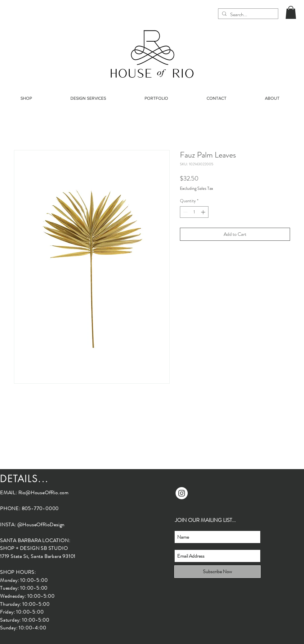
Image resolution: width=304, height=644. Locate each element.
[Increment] (204, 212)
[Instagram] (182, 493)
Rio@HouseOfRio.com (43, 493)
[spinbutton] (194, 212)
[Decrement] (185, 212)
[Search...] (248, 15)
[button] (291, 12)
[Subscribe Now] (217, 572)
